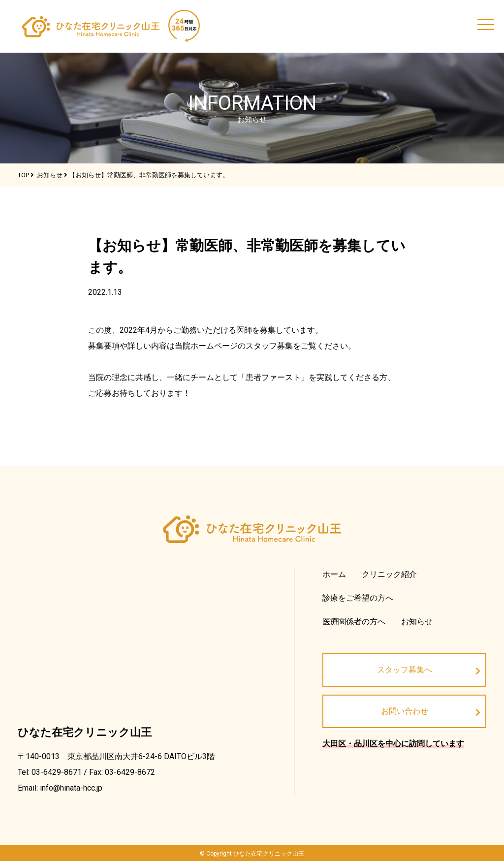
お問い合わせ (405, 711)
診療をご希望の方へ (358, 598)
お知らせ (417, 622)
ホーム (334, 574)
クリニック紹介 (389, 574)
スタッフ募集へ (405, 670)
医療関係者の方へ (354, 622)
